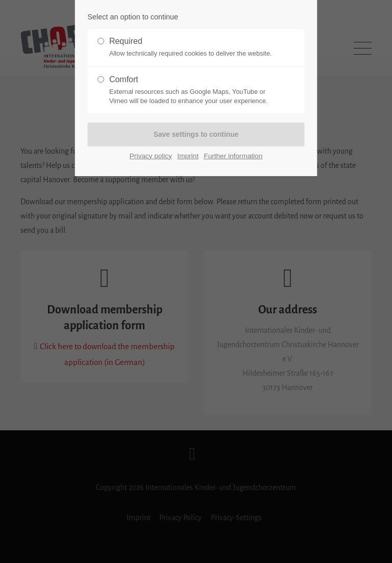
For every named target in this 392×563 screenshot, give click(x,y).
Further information (233, 156)
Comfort (192, 90)
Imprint (188, 156)
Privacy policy (151, 156)
